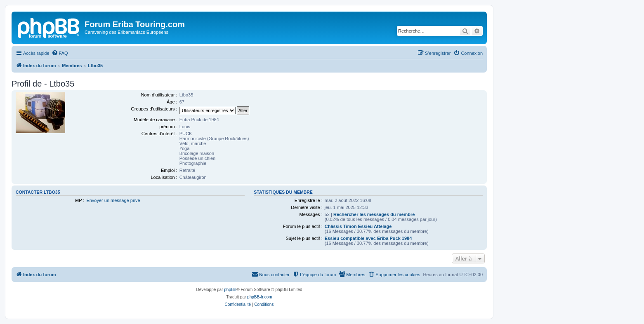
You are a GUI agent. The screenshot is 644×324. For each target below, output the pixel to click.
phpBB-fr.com (260, 297)
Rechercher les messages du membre (374, 214)
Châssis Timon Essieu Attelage (358, 226)
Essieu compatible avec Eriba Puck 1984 (368, 238)
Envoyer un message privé (113, 200)
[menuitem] (60, 53)
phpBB (230, 290)
